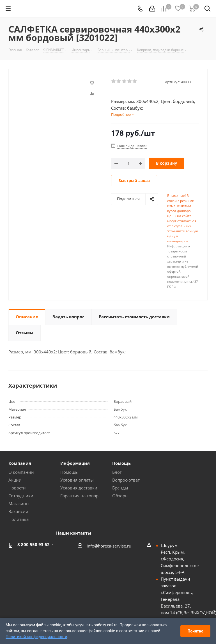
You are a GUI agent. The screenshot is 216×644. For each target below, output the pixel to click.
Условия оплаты (77, 480)
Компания (20, 463)
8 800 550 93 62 (34, 544)
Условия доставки (79, 488)
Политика (19, 519)
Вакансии (18, 511)
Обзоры (120, 496)
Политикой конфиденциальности (36, 637)
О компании (21, 472)
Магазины (19, 503)
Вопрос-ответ (126, 480)
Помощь (69, 472)
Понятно (195, 631)
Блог (117, 472)
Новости (17, 488)
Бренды (120, 488)
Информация (75, 463)
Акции (15, 480)
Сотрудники (21, 496)
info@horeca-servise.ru (109, 546)
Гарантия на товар (79, 496)
